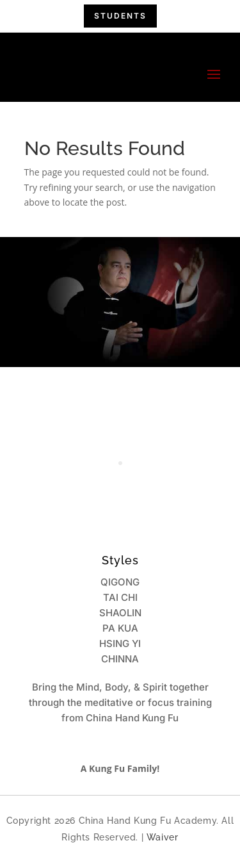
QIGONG (120, 582)
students (120, 16)
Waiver (163, 837)
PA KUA (120, 628)
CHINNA (120, 659)
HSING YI (120, 643)
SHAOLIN (120, 613)
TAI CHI (120, 597)
